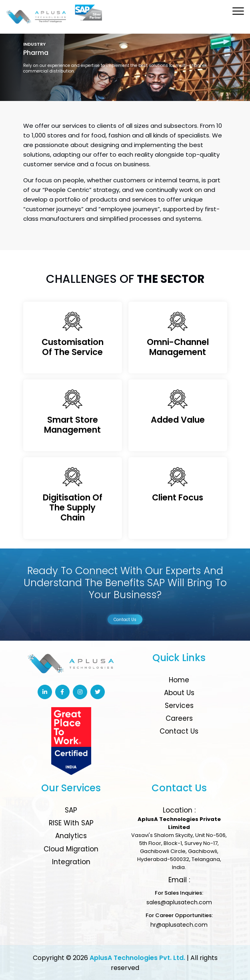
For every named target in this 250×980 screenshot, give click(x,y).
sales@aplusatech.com (179, 902)
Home (179, 680)
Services (179, 706)
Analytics (71, 836)
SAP (71, 810)
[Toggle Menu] (239, 11)
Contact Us (125, 619)
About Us (179, 693)
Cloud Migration (71, 849)
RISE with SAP (71, 823)
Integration (71, 862)
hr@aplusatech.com (179, 925)
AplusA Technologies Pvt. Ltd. (137, 958)
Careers (179, 718)
